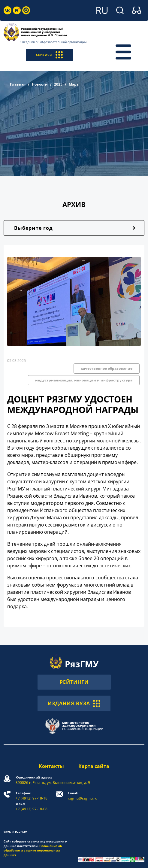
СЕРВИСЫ (49, 55)
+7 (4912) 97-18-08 (32, 807)
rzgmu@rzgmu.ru (83, 796)
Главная (18, 84)
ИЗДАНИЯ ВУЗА (74, 703)
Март (74, 84)
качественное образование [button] (107, 368)
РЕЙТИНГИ (74, 682)
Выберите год (33, 228)
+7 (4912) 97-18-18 (32, 796)
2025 (58, 84)
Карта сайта (94, 766)
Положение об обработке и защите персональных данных (33, 850)
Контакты (51, 766)
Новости (40, 84)
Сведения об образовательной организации (53, 42)
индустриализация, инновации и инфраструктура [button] (84, 380)
